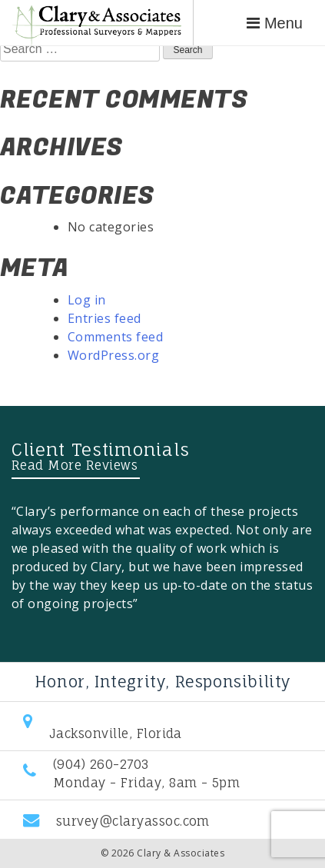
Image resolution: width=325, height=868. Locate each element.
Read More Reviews (75, 465)
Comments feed (115, 337)
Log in (87, 300)
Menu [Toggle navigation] (275, 23)
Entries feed (104, 318)
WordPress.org (113, 355)
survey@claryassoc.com (133, 821)
